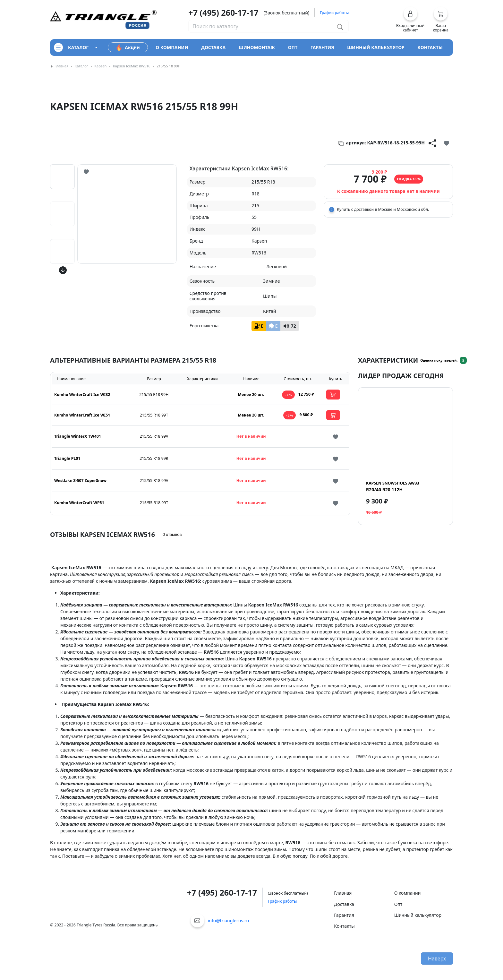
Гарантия (344, 915)
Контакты (344, 926)
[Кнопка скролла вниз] (63, 270)
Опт (398, 904)
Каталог (81, 66)
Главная (61, 66)
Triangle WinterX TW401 (78, 436)
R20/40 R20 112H (393, 486)
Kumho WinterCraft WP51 (79, 503)
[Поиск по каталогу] (340, 26)
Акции (128, 47)
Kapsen (100, 66)
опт (293, 47)
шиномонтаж (257, 47)
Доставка (344, 904)
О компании (408, 893)
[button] (410, 20)
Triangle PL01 (67, 458)
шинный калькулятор (376, 47)
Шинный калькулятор (418, 915)
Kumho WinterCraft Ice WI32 (82, 395)
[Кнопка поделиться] (432, 143)
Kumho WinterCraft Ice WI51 (82, 415)
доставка (213, 47)
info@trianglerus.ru (229, 920)
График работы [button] (334, 13)
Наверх (437, 959)
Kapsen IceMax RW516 (132, 66)
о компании (172, 47)
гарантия (322, 47)
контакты (430, 47)
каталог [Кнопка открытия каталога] (71, 47)
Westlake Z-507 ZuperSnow (80, 481)
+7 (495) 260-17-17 (223, 13)
